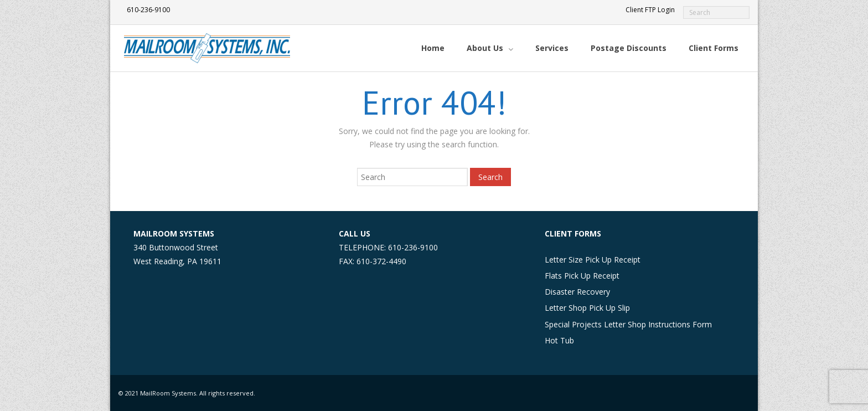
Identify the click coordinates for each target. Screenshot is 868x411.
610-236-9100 (148, 10)
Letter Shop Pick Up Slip (587, 308)
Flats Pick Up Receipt (582, 276)
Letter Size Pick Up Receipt (593, 260)
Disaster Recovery (577, 292)
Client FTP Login (650, 10)
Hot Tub (559, 340)
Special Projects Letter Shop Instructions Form (628, 324)
